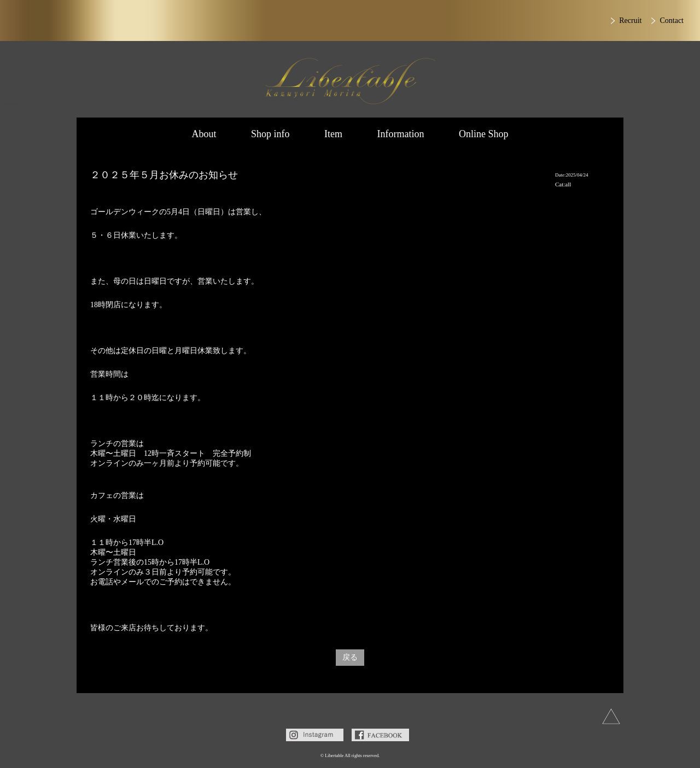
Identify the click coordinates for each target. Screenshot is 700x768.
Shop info (270, 134)
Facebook (380, 735)
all (568, 184)
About (204, 134)
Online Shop (484, 134)
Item (333, 134)
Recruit (630, 20)
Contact (672, 20)
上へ (611, 716)
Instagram (315, 735)
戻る (350, 657)
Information (401, 134)
